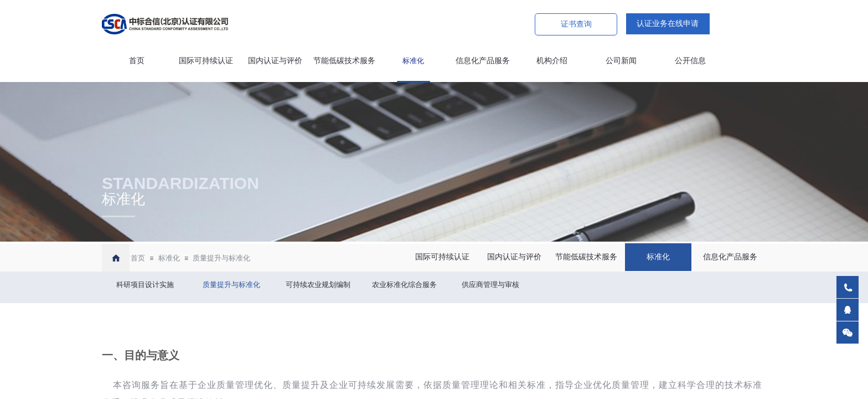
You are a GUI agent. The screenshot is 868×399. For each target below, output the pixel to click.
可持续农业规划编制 (318, 285)
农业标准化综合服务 (404, 285)
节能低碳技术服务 (344, 61)
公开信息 (690, 61)
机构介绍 (552, 61)
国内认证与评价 (275, 61)
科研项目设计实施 (145, 285)
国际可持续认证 (206, 61)
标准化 (413, 61)
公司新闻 (621, 61)
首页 (137, 61)
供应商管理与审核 (490, 285)
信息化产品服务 (483, 61)
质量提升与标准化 (221, 258)
